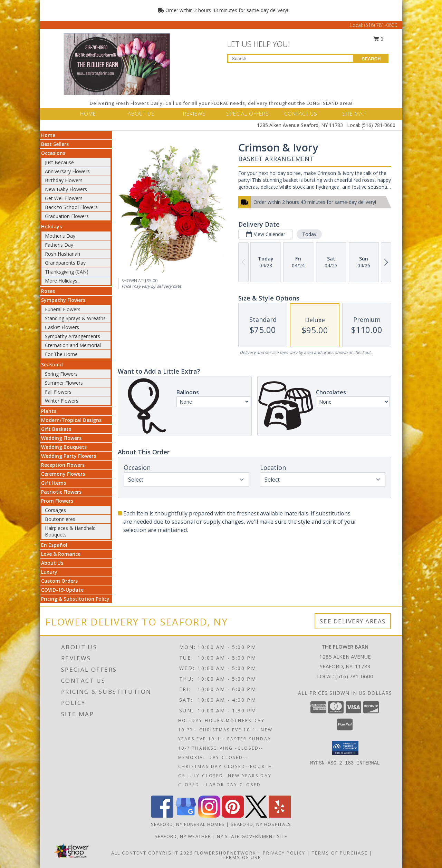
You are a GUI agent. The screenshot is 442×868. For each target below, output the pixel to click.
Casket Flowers (62, 327)
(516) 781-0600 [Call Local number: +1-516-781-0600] (381, 25)
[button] (345, 748)
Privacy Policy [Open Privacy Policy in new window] (284, 853)
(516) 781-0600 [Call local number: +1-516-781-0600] (354, 676)
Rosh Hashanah (63, 254)
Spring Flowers (61, 374)
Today (309, 234)
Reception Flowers (63, 465)
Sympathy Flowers (63, 300)
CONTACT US (301, 114)
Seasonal (52, 364)
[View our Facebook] (162, 816)
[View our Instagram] (209, 816)
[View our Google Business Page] (186, 816)
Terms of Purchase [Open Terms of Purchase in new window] (340, 853)
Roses (48, 291)
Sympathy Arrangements (73, 336)
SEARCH (371, 59)
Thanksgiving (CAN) (67, 272)
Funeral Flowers (63, 309)
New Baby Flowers (66, 189)
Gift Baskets (56, 429)
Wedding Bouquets (64, 447)
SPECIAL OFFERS (248, 114)
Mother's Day (60, 236)
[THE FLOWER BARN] (117, 63)
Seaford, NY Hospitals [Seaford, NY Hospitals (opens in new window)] (261, 824)
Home (48, 135)
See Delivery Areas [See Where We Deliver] (353, 621)
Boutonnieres (60, 519)
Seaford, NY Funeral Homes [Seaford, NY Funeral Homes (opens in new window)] (188, 824)
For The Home (61, 354)
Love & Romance (61, 554)
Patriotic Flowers (61, 492)
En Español (54, 545)
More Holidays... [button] (63, 281)
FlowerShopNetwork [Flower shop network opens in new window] (225, 853)
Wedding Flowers (61, 438)
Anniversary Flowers (67, 171)
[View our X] (256, 816)
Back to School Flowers (71, 207)
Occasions (53, 153)
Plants (49, 411)
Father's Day (59, 245)
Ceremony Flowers (63, 474)
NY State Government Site (252, 836)
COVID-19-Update (62, 590)
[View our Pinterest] (233, 816)
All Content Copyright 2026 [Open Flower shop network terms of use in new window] (152, 853)
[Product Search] (291, 58)
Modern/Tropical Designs (71, 420)
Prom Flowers (57, 501)
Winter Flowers (62, 401)
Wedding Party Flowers (69, 456)
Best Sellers (55, 144)
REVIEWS (194, 114)
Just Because (59, 162)
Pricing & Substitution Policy (75, 599)
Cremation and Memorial (73, 345)
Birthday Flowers (64, 180)
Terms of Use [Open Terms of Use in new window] (242, 857)
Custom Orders (59, 581)
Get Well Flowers (64, 198)
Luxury (49, 572)
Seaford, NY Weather (183, 836)
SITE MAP (354, 114)
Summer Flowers (64, 383)
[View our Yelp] (280, 816)
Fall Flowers (58, 392)
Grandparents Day (65, 263)
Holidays (51, 226)
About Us (52, 563)
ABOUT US (141, 114)
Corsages (55, 510)
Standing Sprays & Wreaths (75, 318)
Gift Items (54, 483)
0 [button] (378, 39)
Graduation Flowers (67, 216)
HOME (88, 114)
